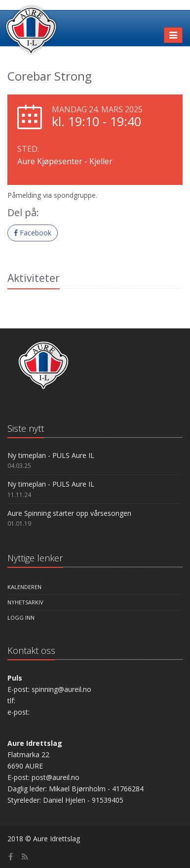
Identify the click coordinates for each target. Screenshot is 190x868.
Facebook (33, 233)
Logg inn (21, 617)
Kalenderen (24, 587)
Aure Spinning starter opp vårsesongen (69, 513)
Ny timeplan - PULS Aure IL (51, 455)
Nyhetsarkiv (25, 602)
